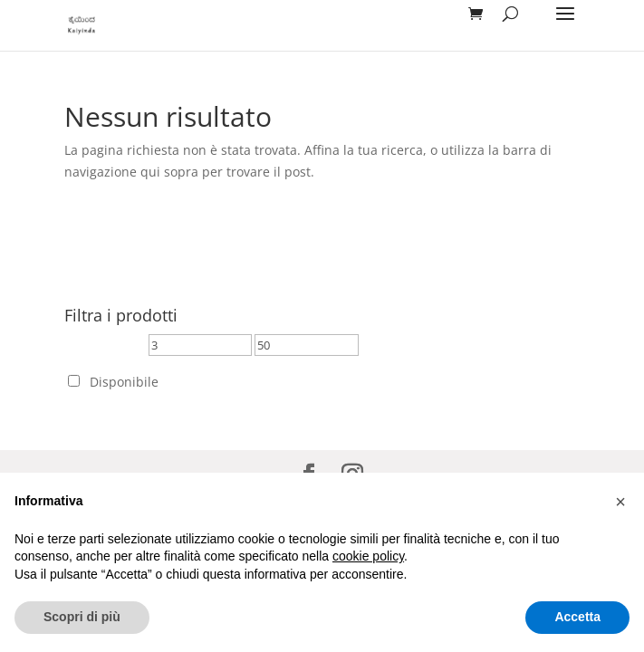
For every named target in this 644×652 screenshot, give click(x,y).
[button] (620, 502)
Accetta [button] (577, 617)
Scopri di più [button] (82, 617)
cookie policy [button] (368, 556)
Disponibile (124, 382)
